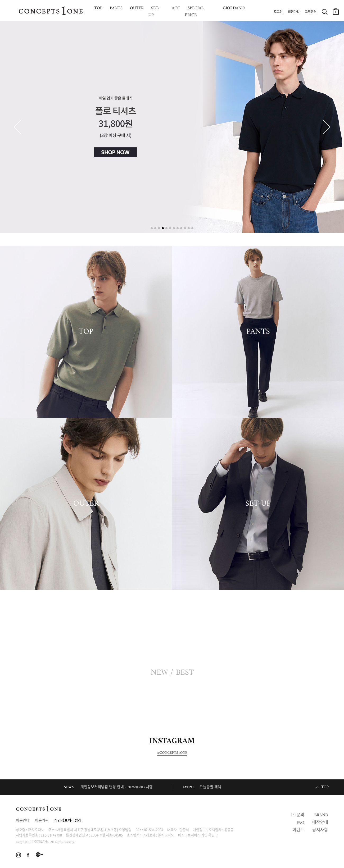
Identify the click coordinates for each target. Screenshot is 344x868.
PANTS (258, 332)
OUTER (86, 504)
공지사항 (320, 830)
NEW (159, 673)
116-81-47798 (51, 835)
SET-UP (258, 504)
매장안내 (320, 823)
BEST (185, 673)
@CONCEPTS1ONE (172, 753)
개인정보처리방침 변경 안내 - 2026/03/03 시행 (117, 787)
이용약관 (42, 821)
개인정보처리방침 (68, 821)
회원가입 (294, 12)
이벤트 (298, 830)
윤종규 (229, 830)
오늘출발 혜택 (210, 787)
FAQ (300, 823)
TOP (86, 332)
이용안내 (23, 821)
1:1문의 (297, 815)
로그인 (278, 12)
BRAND (321, 815)
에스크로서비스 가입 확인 (196, 835)
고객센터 (311, 12)
